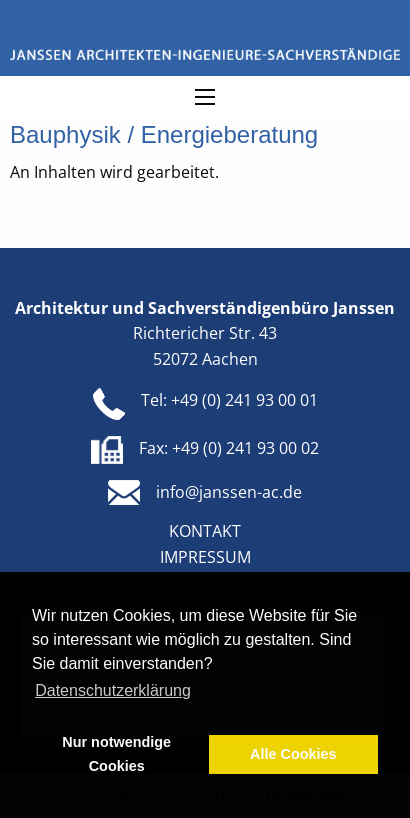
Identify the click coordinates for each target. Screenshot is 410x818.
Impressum (205, 557)
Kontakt (205, 531)
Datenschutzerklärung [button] (113, 690)
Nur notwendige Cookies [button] (116, 754)
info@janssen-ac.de (229, 492)
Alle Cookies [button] (293, 754)
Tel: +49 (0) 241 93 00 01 (229, 400)
